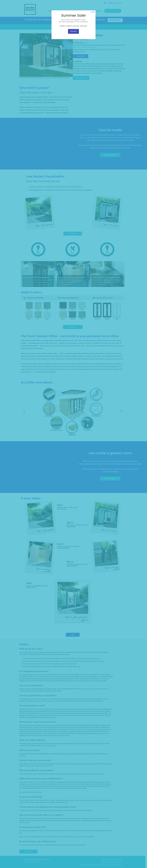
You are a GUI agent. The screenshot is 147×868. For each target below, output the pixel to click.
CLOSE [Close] (93, 12)
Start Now (74, 31)
